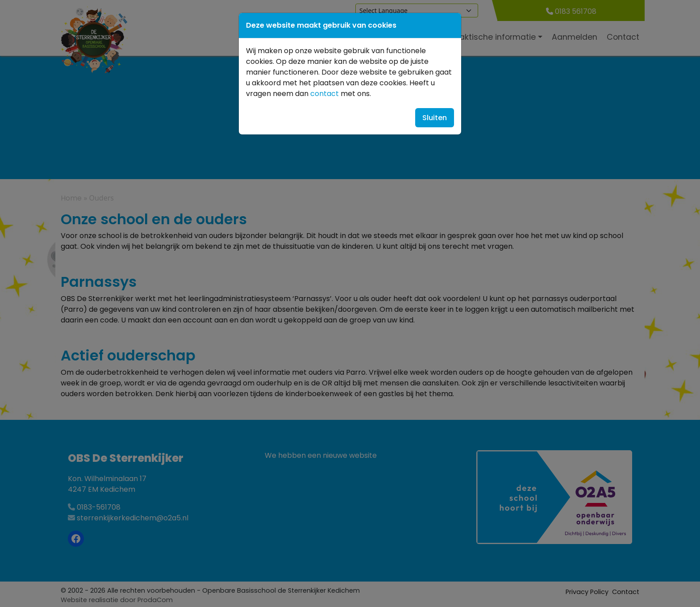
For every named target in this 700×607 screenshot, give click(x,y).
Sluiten (435, 118)
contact (325, 94)
